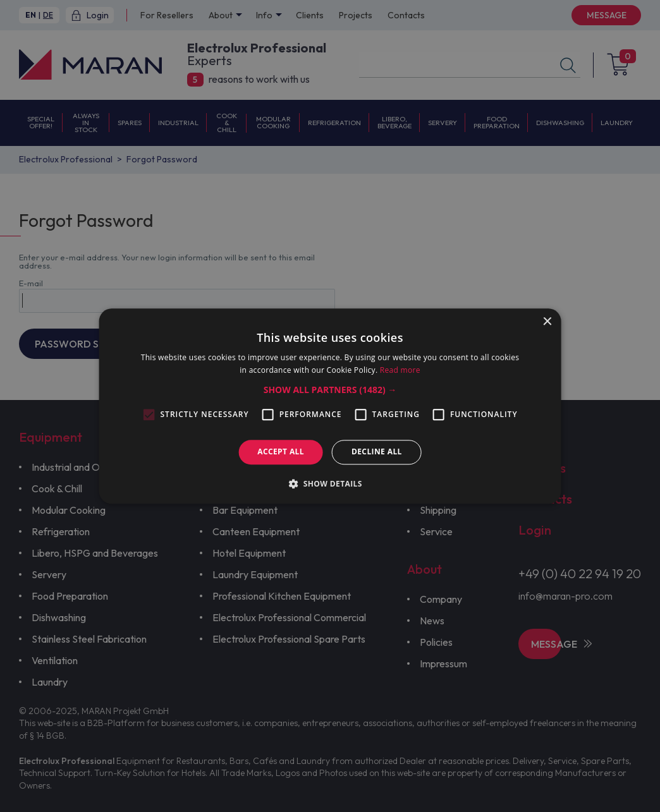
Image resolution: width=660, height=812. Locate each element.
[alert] (330, 406)
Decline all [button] (377, 452)
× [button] (547, 322)
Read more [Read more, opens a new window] (400, 370)
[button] (330, 391)
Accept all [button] (281, 452)
